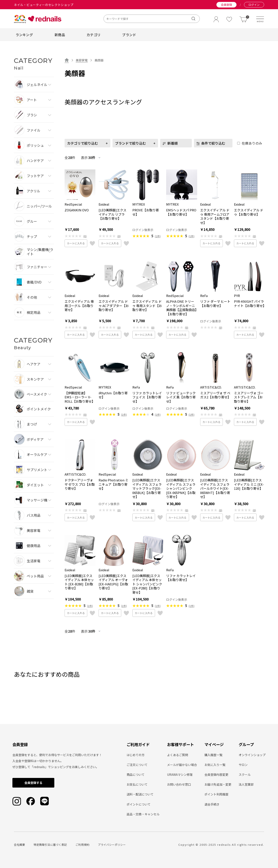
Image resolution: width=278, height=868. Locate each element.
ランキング (24, 35)
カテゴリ (94, 35)
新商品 (60, 35)
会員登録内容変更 (216, 775)
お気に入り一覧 (215, 765)
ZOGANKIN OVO (77, 210)
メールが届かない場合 (182, 765)
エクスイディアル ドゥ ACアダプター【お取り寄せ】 (114, 306)
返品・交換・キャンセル (143, 814)
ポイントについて (139, 804)
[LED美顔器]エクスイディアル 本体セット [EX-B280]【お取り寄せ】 (79, 582)
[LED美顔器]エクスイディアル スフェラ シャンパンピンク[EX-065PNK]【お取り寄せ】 (181, 488)
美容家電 (82, 60)
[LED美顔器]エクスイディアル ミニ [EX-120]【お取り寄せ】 (249, 484)
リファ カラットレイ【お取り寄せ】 (181, 578)
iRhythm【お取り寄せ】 (113, 395)
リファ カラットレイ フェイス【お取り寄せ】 (147, 397)
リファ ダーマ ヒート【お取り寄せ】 (215, 303)
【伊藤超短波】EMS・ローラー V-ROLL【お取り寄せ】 (80, 397)
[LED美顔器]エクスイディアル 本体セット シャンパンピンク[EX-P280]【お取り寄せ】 (147, 584)
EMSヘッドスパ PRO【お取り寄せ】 (181, 212)
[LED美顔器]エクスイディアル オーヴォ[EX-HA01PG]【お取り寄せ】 (113, 582)
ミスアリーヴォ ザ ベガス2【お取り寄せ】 (215, 395)
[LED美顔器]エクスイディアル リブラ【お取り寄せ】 (112, 214)
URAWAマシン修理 (180, 775)
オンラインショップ (252, 755)
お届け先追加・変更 (218, 784)
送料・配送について (140, 794)
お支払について (137, 784)
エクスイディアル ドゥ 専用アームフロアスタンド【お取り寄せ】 (215, 216)
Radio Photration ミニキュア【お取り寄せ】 (113, 484)
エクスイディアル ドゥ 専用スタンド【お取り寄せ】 (147, 306)
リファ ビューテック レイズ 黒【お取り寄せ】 (181, 397)
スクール (245, 775)
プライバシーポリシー (112, 845)
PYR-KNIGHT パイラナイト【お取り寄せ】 (249, 303)
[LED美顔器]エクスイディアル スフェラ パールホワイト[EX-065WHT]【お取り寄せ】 (215, 488)
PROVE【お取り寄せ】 (146, 212)
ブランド (129, 35)
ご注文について (137, 765)
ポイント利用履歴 (216, 794)
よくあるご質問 (177, 755)
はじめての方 (136, 755)
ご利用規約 (82, 845)
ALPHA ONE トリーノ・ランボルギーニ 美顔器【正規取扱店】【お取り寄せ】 (181, 308)
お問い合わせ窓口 (179, 784)
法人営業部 (246, 784)
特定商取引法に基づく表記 (50, 845)
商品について (136, 775)
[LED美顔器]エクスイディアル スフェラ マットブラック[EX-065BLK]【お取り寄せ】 (147, 488)
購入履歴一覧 (213, 755)
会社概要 (19, 845)
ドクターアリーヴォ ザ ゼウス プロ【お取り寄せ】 (80, 484)
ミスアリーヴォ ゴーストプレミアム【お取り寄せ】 (249, 397)
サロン (243, 765)
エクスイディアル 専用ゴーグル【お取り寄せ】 (79, 306)
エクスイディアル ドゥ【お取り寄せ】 (249, 212)
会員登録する (33, 783)
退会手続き (212, 804)
